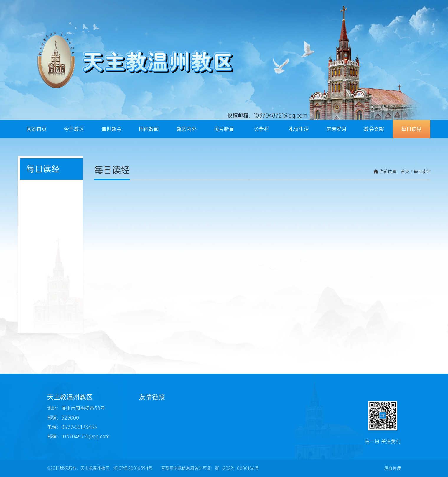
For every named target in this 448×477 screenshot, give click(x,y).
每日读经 (411, 129)
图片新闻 (224, 129)
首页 (405, 171)
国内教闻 (149, 129)
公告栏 (262, 129)
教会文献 (374, 129)
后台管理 (393, 468)
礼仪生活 (299, 129)
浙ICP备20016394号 (133, 468)
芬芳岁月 (337, 129)
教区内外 (187, 129)
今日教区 (74, 129)
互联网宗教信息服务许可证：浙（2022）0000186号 (210, 468)
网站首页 (37, 129)
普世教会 (111, 129)
